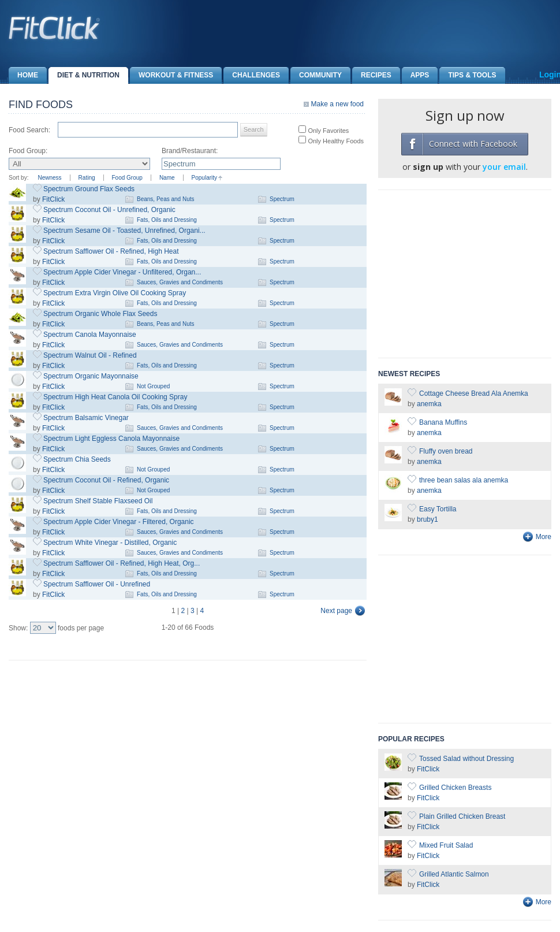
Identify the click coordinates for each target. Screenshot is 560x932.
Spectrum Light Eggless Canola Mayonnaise (111, 439)
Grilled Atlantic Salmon (454, 874)
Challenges (252, 75)
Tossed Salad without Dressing (466, 759)
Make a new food (337, 104)
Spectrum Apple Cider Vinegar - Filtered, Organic (119, 522)
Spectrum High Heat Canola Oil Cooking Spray (115, 397)
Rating (87, 178)
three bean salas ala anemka (464, 480)
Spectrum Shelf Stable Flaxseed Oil (98, 501)
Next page (336, 611)
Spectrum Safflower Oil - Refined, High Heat (111, 251)
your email (504, 167)
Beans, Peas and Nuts (166, 199)
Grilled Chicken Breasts (455, 788)
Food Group (127, 178)
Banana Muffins (443, 422)
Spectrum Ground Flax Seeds (89, 189)
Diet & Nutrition (84, 75)
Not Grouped (153, 386)
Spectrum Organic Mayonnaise (91, 376)
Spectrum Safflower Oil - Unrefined (97, 584)
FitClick (53, 199)
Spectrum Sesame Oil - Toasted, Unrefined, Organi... (124, 231)
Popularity (204, 178)
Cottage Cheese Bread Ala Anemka (474, 393)
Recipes (372, 75)
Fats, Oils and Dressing (167, 220)
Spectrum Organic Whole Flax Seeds (100, 314)
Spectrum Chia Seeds (77, 459)
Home (23, 75)
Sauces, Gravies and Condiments (180, 282)
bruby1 (428, 519)
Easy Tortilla (438, 509)
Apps (416, 75)
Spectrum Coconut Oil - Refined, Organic (106, 480)
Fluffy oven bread (446, 451)
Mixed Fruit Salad (446, 845)
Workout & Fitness (171, 75)
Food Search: (29, 130)
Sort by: (18, 178)
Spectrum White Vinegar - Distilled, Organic (110, 543)
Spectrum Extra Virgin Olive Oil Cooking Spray (115, 293)
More (544, 537)
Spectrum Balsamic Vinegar (86, 418)
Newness (49, 178)
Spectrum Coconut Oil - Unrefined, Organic (109, 210)
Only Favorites (327, 131)
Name (167, 178)
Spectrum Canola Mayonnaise (90, 335)
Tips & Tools (468, 75)
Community (316, 75)
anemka (429, 404)
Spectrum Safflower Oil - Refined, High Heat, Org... (122, 563)
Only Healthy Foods (335, 141)
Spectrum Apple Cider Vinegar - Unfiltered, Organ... (122, 272)
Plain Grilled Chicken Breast (462, 816)
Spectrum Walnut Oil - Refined (90, 355)
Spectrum (282, 199)
